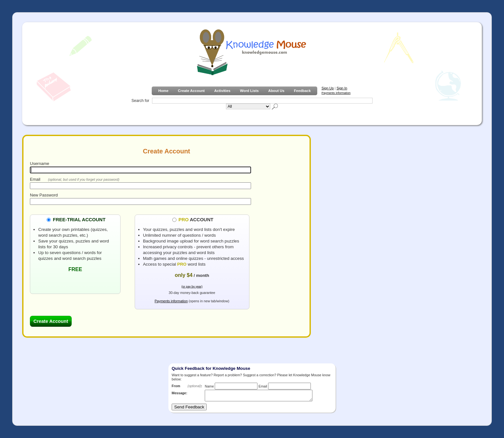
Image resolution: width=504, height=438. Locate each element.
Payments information (336, 93)
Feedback (302, 91)
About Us (276, 91)
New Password (44, 195)
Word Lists (249, 91)
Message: (180, 393)
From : (187, 386)
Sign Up (328, 88)
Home (163, 91)
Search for (140, 101)
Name (209, 386)
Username (40, 164)
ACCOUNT (196, 219)
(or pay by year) (192, 287)
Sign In (342, 88)
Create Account (191, 91)
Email (35, 179)
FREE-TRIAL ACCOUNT (79, 219)
